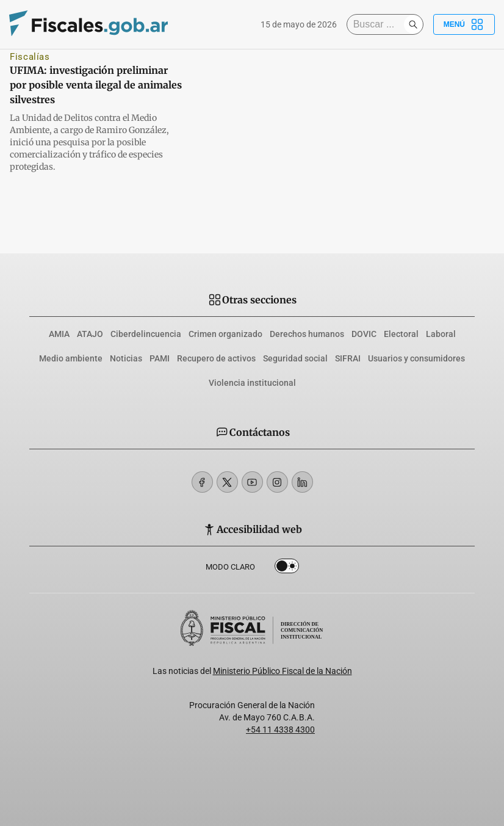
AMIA (59, 334)
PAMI (160, 358)
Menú (464, 24)
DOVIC (364, 334)
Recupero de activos (216, 358)
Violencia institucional (252, 383)
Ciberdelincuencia (146, 334)
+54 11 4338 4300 (280, 730)
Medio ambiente (71, 358)
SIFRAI (348, 358)
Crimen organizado (225, 334)
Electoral (401, 334)
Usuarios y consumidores (416, 358)
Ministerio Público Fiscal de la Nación (283, 671)
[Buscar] (378, 24)
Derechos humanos (307, 334)
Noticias (126, 358)
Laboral (441, 334)
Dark (287, 568)
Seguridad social (295, 358)
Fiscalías (30, 57)
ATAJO (90, 334)
